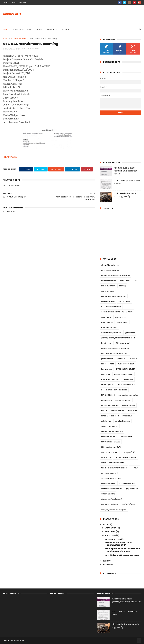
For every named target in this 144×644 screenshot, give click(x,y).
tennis (28, 30)
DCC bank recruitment (111, 307)
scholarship (106, 421)
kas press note (108, 364)
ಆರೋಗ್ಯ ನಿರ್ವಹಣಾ (108, 494)
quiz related (106, 400)
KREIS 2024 (106, 374)
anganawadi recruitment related (116, 275)
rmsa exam (133, 411)
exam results (122, 322)
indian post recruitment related (115, 348)
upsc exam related (109, 473)
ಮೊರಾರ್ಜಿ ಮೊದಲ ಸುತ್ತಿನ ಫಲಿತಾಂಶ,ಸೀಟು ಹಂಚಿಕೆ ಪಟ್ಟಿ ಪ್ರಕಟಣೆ (126, 171)
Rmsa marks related (110, 416)
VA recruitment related (111, 478)
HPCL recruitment (123, 343)
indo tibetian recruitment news (115, 353)
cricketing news (108, 301)
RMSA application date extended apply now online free (122, 550)
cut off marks (124, 301)
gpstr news (130, 333)
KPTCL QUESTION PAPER (125, 369)
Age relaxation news (110, 270)
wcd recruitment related (112, 489)
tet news (135, 468)
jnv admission (107, 359)
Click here (10, 157)
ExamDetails (12, 14)
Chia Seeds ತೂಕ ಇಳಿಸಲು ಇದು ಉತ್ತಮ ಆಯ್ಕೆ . (126, 195)
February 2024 (113, 539)
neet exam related (126, 385)
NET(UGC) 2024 (108, 395)
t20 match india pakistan (125, 457)
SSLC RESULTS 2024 (109, 452)
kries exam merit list (110, 379)
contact (23, 3)
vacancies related (127, 483)
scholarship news (123, 421)
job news (121, 359)
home (5, 3)
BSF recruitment (108, 286)
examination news (109, 327)
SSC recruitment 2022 (111, 442)
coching (122, 286)
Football (17, 30)
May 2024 (110, 532)
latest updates (108, 385)
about (13, 3)
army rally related (109, 281)
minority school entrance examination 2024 (118, 544)
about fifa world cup (110, 265)
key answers (107, 369)
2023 (105, 561)
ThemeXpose (19, 640)
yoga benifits (132, 489)
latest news (128, 379)
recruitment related (110, 405)
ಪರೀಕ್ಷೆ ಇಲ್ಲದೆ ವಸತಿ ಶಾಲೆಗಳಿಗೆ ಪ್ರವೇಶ (114, 509)
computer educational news (114, 296)
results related (117, 411)
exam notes (120, 317)
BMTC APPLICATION (128, 281)
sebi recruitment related (112, 431)
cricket (65, 30)
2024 (106, 524)
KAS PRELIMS (134, 359)
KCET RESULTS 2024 (126, 364)
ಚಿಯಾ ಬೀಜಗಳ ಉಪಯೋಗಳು (112, 499)
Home (5, 30)
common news (108, 291)
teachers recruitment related (114, 468)
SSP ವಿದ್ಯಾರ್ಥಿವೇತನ (128, 452)
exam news (106, 317)
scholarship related (110, 426)
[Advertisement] (90, 16)
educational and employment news (117, 312)
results (104, 411)
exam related (107, 322)
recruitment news (19, 39)
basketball (52, 30)
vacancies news (108, 483)
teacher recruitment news (113, 463)
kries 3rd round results (124, 374)
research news (129, 405)
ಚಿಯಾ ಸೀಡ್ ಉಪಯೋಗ (110, 504)
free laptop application (111, 333)
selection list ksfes (109, 437)
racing (39, 30)
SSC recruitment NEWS (111, 447)
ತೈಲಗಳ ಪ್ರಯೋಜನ (129, 504)
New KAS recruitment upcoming (122, 555)
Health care (106, 343)
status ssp (106, 457)
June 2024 (111, 528)
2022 (105, 565)
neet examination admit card (114, 390)
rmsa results (128, 416)
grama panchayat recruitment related (118, 338)
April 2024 (111, 535)
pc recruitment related (128, 395)
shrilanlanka (127, 437)
